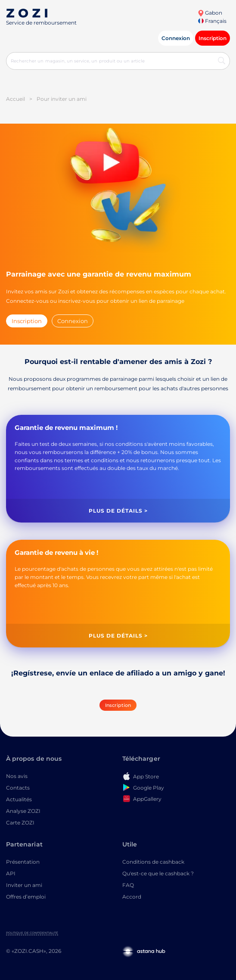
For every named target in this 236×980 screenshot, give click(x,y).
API (11, 873)
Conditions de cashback (153, 862)
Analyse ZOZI (23, 811)
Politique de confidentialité (32, 933)
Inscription (213, 38)
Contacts (18, 788)
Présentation (23, 862)
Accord (132, 897)
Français (212, 21)
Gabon (210, 13)
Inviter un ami (24, 885)
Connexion (176, 38)
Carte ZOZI (20, 823)
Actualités (19, 799)
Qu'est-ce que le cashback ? (158, 873)
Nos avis (17, 776)
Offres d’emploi (26, 897)
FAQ (128, 885)
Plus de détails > (118, 511)
